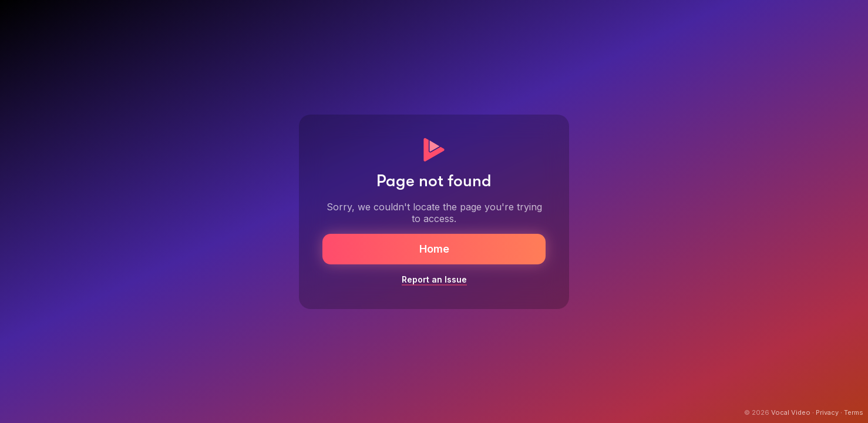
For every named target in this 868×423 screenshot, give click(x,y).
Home (434, 249)
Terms (854, 412)
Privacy (827, 412)
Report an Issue (434, 279)
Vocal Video (791, 412)
